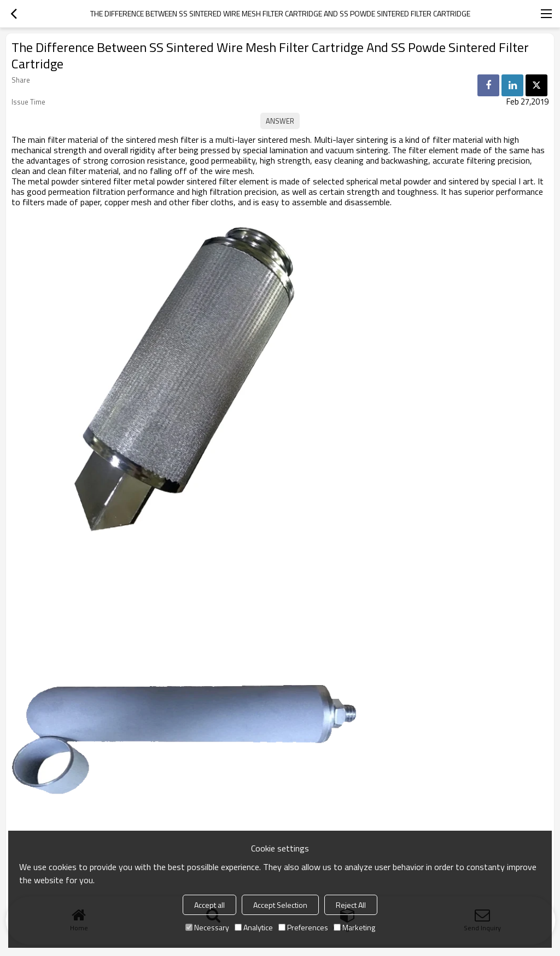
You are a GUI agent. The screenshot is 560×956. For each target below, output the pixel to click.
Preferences (303, 927)
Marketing (354, 927)
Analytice (254, 927)
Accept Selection (280, 905)
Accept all (209, 905)
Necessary (207, 927)
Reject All (351, 905)
